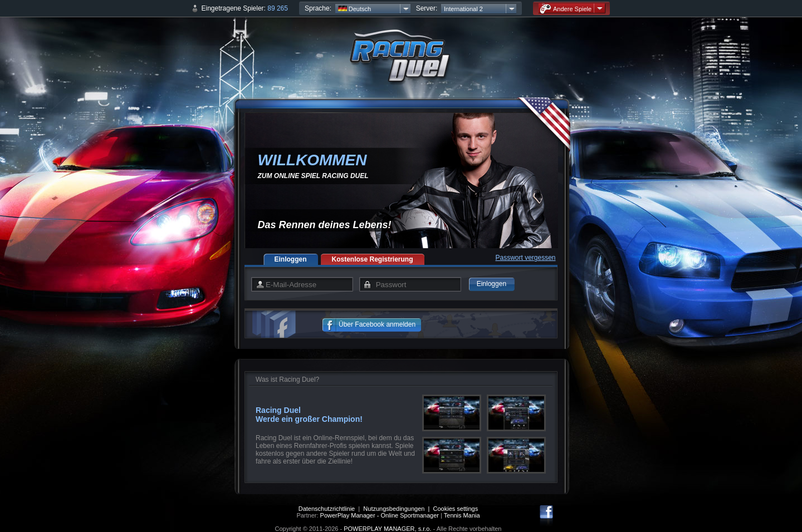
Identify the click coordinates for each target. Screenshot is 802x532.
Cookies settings (456, 509)
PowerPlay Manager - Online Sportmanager (380, 515)
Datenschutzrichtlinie (327, 509)
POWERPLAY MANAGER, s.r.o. (387, 529)
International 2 (463, 9)
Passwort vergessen (525, 258)
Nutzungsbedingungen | (398, 509)
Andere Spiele (566, 9)
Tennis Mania (462, 515)
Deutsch (354, 9)
